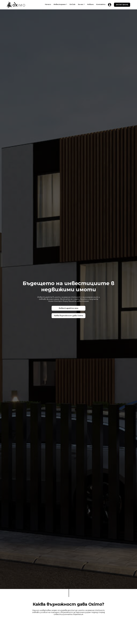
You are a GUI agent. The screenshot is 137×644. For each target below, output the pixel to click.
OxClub (72, 4)
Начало (48, 4)
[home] (16, 5)
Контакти (101, 4)
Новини (90, 4)
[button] (60, 4)
